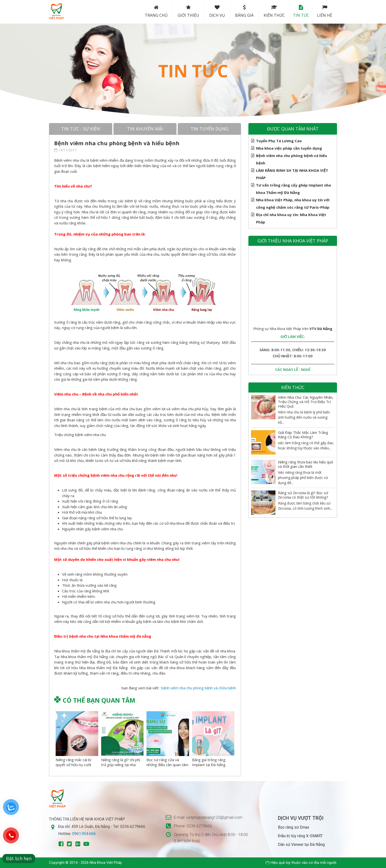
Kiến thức (270, 11)
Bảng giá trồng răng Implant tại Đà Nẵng (209, 762)
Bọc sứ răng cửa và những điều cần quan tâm (167, 762)
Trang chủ (152, 11)
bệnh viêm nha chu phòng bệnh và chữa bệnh (199, 688)
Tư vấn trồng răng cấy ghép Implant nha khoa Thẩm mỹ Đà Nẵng (293, 188)
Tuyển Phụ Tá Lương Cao (279, 141)
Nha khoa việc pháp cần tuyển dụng (289, 148)
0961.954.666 (84, 834)
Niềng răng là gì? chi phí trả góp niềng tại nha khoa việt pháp (121, 765)
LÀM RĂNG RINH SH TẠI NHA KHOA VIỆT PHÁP (292, 173)
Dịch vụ (213, 11)
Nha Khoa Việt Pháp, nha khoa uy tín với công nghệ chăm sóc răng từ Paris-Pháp (293, 203)
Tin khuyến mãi (145, 129)
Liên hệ (325, 11)
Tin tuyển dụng (209, 129)
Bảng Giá (240, 11)
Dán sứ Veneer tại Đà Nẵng (301, 844)
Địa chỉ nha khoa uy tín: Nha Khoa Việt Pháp (291, 218)
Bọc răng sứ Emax (294, 827)
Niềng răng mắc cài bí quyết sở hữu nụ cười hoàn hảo (73, 765)
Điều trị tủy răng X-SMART (300, 836)
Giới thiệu (184, 11)
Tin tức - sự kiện (80, 129)
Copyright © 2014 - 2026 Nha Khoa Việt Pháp (85, 863)
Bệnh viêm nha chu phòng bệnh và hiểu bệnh (291, 159)
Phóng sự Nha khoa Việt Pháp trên (293, 329)
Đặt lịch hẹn (19, 858)
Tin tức (299, 11)
